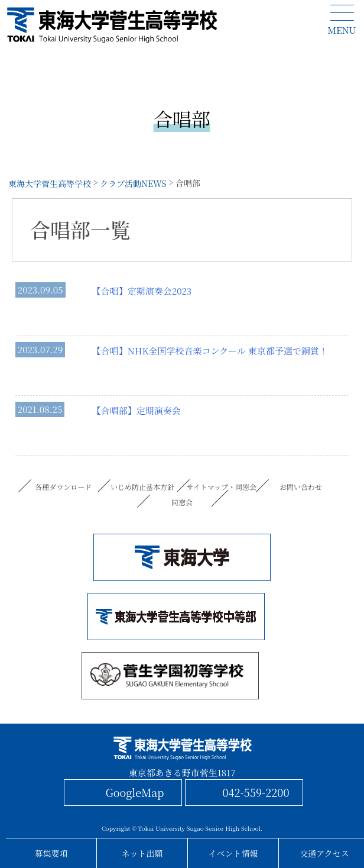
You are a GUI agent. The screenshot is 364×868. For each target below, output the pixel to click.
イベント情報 (233, 853)
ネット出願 (142, 853)
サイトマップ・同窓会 (222, 487)
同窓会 (182, 502)
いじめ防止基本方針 (142, 487)
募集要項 (51, 853)
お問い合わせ (301, 487)
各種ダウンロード (63, 487)
